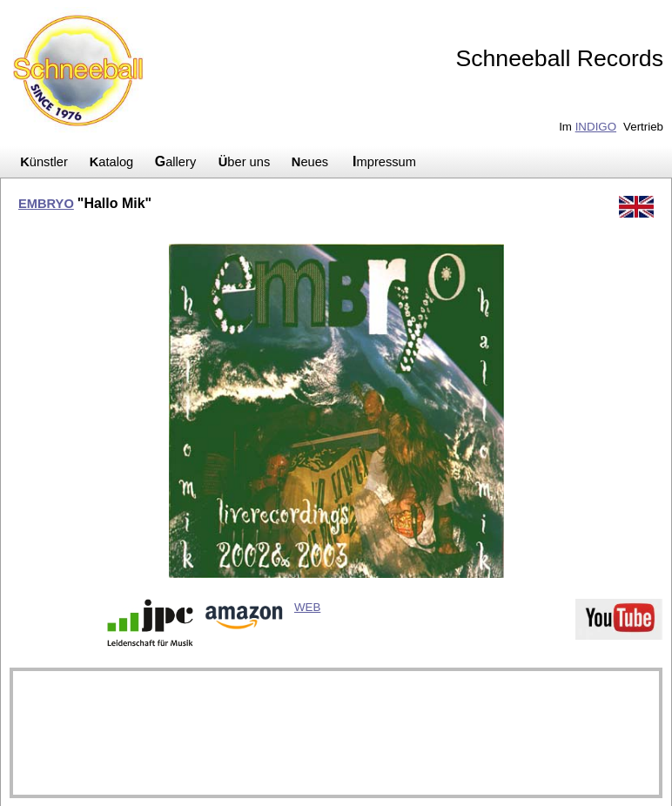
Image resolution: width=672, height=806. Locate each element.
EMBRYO (46, 204)
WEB (307, 607)
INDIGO (596, 127)
